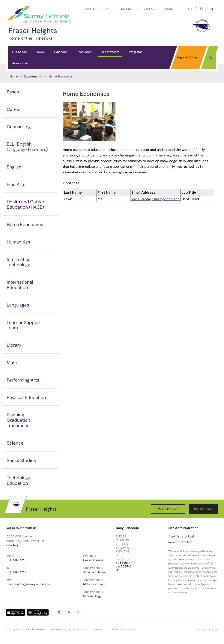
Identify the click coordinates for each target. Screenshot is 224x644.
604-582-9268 (17, 572)
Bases (13, 92)
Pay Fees (91, 9)
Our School (20, 52)
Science (15, 443)
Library (14, 345)
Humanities (18, 242)
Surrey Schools (16, 630)
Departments (110, 52)
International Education (20, 285)
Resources (84, 52)
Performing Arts (23, 380)
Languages (18, 305)
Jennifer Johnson (95, 572)
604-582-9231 (16, 560)
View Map (12, 545)
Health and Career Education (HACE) (26, 204)
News (41, 52)
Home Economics (25, 224)
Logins (131, 630)
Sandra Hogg (92, 596)
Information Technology (19, 262)
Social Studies (21, 460)
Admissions (20, 63)
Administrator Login (182, 537)
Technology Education (18, 480)
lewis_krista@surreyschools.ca (155, 199)
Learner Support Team (24, 325)
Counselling (19, 127)
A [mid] (188, 9)
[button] (210, 57)
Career (14, 109)
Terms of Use (80, 630)
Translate (150, 9)
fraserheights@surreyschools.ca (28, 584)
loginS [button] (170, 9)
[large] (192, 9)
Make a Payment (168, 509)
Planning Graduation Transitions (18, 420)
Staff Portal (115, 630)
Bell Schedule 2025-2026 (124, 567)
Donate (107, 9)
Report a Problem (180, 542)
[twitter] (212, 9)
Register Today (187, 57)
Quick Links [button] (127, 9)
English (14, 167)
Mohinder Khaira (94, 584)
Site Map (98, 630)
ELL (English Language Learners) (27, 147)
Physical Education (26, 397)
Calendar (61, 52)
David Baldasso (94, 560)
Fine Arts (16, 184)
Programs (136, 52)
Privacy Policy (58, 630)
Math (12, 363)
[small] (185, 9)
